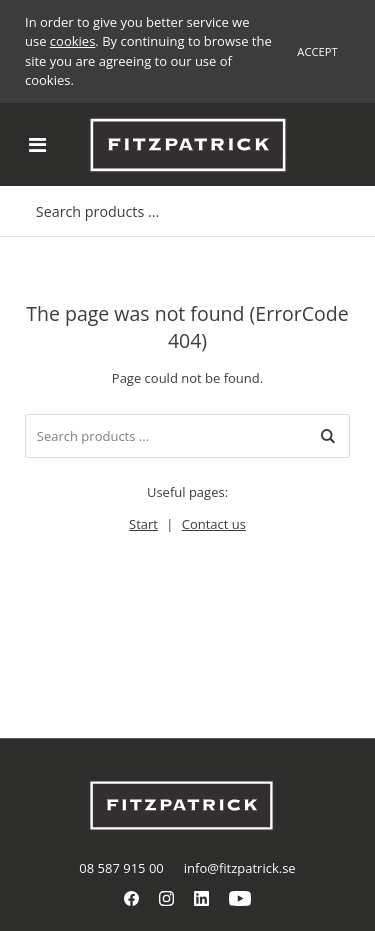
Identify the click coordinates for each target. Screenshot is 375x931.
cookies (72, 41)
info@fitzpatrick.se (240, 868)
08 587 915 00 (121, 868)
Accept (317, 51)
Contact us (214, 524)
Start (143, 524)
